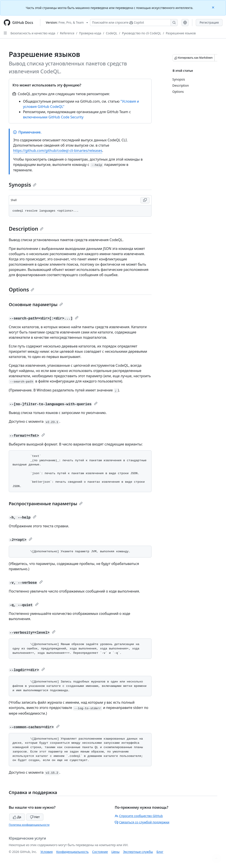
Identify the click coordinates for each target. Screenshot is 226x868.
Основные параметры (36, 304)
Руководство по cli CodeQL (142, 33)
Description (26, 229)
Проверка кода (90, 33)
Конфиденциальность (72, 852)
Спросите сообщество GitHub (139, 816)
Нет (35, 817)
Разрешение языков (181, 33)
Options (21, 289)
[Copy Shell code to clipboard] (145, 200)
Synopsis (23, 185)
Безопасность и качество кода (33, 33)
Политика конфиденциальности (29, 825)
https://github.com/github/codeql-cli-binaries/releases (58, 151)
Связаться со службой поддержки (142, 822)
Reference (67, 33)
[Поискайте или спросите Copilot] (134, 23)
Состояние (100, 852)
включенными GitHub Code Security (53, 117)
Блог (160, 852)
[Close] (214, 7)
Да (17, 817)
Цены (116, 852)
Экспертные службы (138, 852)
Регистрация (209, 22)
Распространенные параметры (46, 504)
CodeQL (111, 33)
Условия (47, 852)
